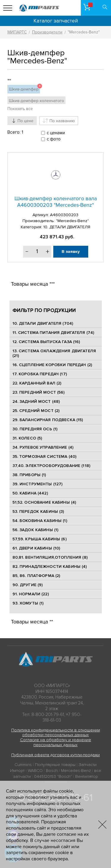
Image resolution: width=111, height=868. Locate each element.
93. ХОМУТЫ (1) (28, 603)
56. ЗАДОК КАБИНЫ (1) (36, 530)
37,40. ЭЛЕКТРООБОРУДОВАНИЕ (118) (51, 466)
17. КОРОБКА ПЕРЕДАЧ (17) (40, 374)
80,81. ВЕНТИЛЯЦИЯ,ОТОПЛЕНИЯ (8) (50, 557)
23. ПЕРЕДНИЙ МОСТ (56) (39, 392)
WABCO (35, 771)
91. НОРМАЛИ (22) (31, 594)
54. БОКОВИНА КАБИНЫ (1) (40, 521)
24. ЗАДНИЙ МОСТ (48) (36, 401)
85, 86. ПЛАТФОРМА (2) (36, 576)
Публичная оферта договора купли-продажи (55, 755)
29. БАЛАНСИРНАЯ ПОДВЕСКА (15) (48, 420)
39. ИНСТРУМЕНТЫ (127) (38, 484)
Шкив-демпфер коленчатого (36, 101)
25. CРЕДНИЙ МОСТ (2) (36, 411)
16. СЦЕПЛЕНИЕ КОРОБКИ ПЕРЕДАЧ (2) (52, 365)
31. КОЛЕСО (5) (27, 438)
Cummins (23, 765)
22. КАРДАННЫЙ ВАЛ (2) (37, 383)
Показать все (20, 109)
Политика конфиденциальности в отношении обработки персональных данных (56, 733)
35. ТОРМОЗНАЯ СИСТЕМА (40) (45, 456)
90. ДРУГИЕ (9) (28, 585)
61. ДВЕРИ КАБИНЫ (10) (36, 548)
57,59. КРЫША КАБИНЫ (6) (40, 539)
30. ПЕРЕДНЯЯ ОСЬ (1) (35, 429)
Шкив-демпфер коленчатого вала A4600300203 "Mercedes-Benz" (56, 202)
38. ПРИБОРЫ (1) (29, 475)
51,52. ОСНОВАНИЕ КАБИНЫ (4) (44, 502)
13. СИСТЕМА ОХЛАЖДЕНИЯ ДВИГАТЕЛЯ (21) (54, 353)
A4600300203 (64, 215)
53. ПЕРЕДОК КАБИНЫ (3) (38, 511)
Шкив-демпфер (24, 88)
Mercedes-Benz (76, 771)
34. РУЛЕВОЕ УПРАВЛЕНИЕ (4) (43, 447)
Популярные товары (55, 765)
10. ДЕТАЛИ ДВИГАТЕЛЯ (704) (43, 323)
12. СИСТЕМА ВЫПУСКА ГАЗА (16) (46, 342)
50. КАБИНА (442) (30, 493)
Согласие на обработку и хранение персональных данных (56, 742)
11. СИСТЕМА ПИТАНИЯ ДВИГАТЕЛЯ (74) (53, 333)
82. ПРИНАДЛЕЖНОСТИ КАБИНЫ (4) (50, 566)
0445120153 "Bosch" (53, 776)
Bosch (52, 771)
